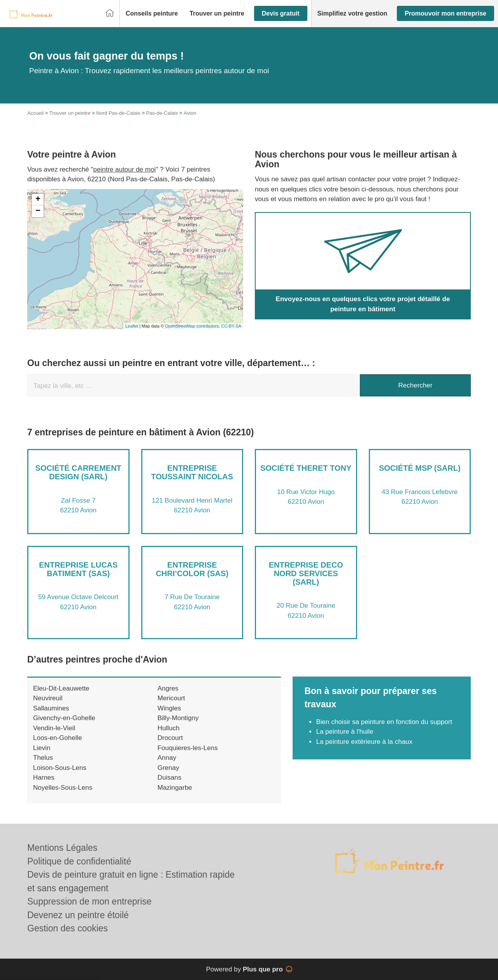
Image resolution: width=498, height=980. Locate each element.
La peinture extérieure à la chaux (364, 742)
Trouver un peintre (70, 113)
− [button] (38, 211)
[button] (152, 14)
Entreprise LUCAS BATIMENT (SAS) (78, 569)
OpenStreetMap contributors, (193, 326)
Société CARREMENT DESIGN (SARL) (78, 472)
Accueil (35, 113)
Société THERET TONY (306, 468)
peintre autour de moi (125, 169)
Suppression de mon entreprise (89, 901)
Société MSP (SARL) (420, 468)
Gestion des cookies (68, 928)
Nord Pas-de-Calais (118, 113)
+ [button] (38, 200)
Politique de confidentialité (79, 861)
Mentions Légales (62, 848)
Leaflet (132, 326)
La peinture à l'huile (345, 732)
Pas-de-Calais (162, 113)
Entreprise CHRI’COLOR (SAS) (192, 569)
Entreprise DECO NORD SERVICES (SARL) (306, 573)
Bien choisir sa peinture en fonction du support (384, 722)
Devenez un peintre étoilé (78, 915)
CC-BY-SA (231, 326)
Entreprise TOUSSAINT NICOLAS (192, 472)
